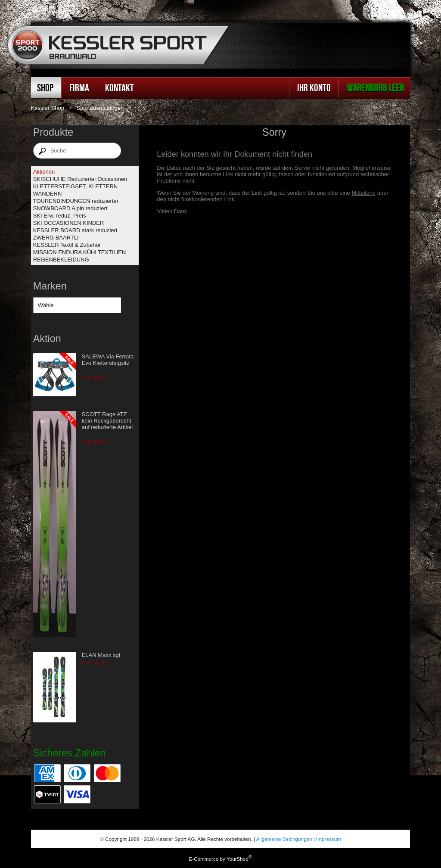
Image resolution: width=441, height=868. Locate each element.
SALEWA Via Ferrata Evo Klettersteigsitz (108, 360)
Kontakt (120, 88)
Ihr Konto (314, 88)
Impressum (329, 839)
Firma (79, 88)
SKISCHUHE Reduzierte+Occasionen (80, 179)
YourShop (238, 859)
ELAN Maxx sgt (101, 655)
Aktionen (44, 172)
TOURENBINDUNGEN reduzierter (76, 201)
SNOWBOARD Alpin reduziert (70, 208)
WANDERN (48, 194)
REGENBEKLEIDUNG (61, 260)
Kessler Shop (48, 108)
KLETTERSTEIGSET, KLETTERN (76, 186)
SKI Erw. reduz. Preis (60, 216)
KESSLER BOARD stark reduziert (75, 230)
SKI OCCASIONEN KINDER (69, 223)
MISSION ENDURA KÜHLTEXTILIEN (80, 252)
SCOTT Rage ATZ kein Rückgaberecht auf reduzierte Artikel (107, 421)
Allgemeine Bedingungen (284, 839)
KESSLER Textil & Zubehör (67, 245)
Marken (50, 286)
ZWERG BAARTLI (56, 238)
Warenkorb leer (375, 88)
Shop (45, 88)
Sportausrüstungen (100, 108)
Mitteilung (363, 193)
